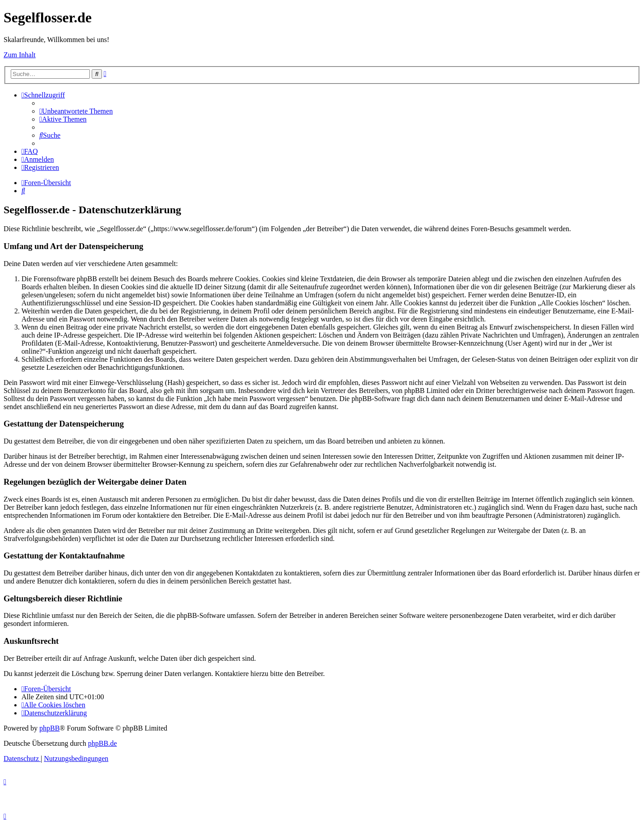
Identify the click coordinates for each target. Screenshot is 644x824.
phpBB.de (102, 743)
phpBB (49, 728)
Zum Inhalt (20, 55)
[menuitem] (76, 111)
